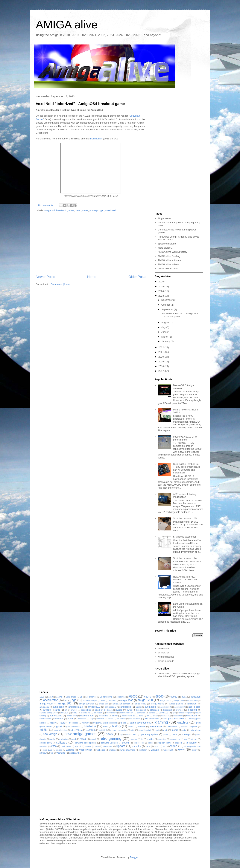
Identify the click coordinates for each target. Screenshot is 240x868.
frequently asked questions (105, 723)
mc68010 (103, 730)
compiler (141, 713)
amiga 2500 (179, 700)
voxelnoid (111, 210)
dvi (148, 716)
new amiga (50, 734)
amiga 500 (64, 703)
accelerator (50, 700)
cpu (174, 713)
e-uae (155, 716)
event (71, 719)
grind (59, 726)
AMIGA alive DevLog (169, 256)
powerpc (94, 210)
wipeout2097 (169, 750)
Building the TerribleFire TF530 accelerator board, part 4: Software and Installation (187, 468)
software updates (109, 743)
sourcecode (139, 743)
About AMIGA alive (168, 268)
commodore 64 (127, 713)
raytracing (64, 739)
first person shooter (174, 719)
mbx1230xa (76, 730)
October (166, 305)
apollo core (195, 707)
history (117, 726)
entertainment (45, 719)
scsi (186, 739)
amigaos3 (58, 707)
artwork (74, 710)
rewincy (134, 739)
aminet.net (163, 653)
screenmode (175, 739)
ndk (184, 730)
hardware (90, 726)
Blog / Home (164, 218)
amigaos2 (44, 707)
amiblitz (113, 700)
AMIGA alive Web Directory (172, 252)
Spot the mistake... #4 (185, 558)
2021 (161, 352)
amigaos (192, 704)
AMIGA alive (67, 25)
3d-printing (121, 697)
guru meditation (73, 727)
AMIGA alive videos (168, 264)
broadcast (168, 710)
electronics (178, 716)
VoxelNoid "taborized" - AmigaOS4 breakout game (80, 104)
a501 (184, 697)
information (156, 726)
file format (121, 719)
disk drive (103, 716)
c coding (192, 710)
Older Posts (137, 277)
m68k (43, 730)
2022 (161, 347)
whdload (113, 750)
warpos (59, 750)
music (175, 730)
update (121, 746)
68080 (174, 697)
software (62, 742)
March (165, 337)
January (166, 341)
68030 (133, 697)
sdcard (194, 739)
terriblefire (191, 743)
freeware (86, 723)
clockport (98, 713)
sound (125, 743)
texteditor (44, 746)
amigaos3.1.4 (76, 707)
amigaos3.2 (94, 707)
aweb (130, 710)
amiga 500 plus (87, 704)
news (109, 734)
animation (151, 707)
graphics (183, 722)
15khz (59, 697)
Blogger (134, 857)
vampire (137, 746)
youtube (61, 753)
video (174, 746)
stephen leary (164, 743)
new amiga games (80, 734)
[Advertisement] (91, 244)
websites (101, 750)
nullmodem (131, 734)
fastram (100, 719)
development (87, 716)
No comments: (46, 205)
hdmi (106, 726)
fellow (111, 719)
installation (172, 726)
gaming (162, 722)
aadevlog (196, 697)
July (164, 327)
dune (141, 716)
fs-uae (123, 723)
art (66, 710)
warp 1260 (47, 750)
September (168, 309)
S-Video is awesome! (184, 537)
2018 (161, 366)
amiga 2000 (165, 700)
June (164, 332)
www (181, 750)
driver (115, 716)
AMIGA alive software (169, 260)
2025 (161, 286)
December (167, 300)
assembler (86, 710)
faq (91, 719)
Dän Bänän (96, 139)
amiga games (176, 704)
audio (119, 710)
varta (148, 746)
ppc (102, 210)
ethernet (59, 719)
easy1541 (166, 716)
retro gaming (110, 738)
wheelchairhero (128, 750)
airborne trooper (90, 700)
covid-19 (164, 713)
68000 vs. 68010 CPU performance (185, 438)
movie (157, 730)
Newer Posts (45, 277)
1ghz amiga (71, 697)
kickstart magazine (189, 727)
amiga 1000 (127, 700)
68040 (148, 697)
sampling (162, 739)
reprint (93, 739)
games (71, 210)
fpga (62, 723)
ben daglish (141, 710)
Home (92, 277)
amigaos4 (50, 210)
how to (131, 727)
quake (52, 739)
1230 (42, 697)
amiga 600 (104, 704)
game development (140, 723)
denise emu (72, 716)
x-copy (195, 750)
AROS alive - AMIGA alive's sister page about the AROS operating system (179, 675)
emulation (192, 716)
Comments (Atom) (61, 284)
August (165, 323)
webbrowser (85, 750)
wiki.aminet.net (166, 657)
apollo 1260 (180, 707)
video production (192, 746)
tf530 (54, 746)
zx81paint (74, 753)
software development (86, 743)
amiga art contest (121, 704)
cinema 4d (86, 713)
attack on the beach (104, 710)
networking (195, 730)
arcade (47, 710)
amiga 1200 (145, 700)
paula (175, 734)
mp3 (165, 730)
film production (152, 719)
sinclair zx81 (46, 743)
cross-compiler (186, 713)
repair (83, 739)
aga (74, 700)
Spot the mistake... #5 (185, 518)
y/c (52, 753)
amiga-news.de (166, 661)
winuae (155, 750)
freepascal (74, 723)
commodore (111, 713)
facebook (82, 719)
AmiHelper (163, 648)
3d (81, 697)
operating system (149, 734)
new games (82, 210)
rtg (142, 739)
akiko (103, 700)
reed (74, 739)
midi (132, 730)
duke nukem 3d (128, 716)
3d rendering (106, 697)
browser (180, 710)
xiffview (43, 753)
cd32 (75, 713)
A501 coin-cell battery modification (185, 496)
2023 (161, 296)
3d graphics (91, 697)
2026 (161, 282)
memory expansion (119, 730)
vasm (157, 746)
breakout (61, 210)
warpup (70, 750)
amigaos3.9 (110, 707)
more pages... (165, 248)
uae (97, 746)
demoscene (56, 716)
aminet (138, 707)
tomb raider (66, 746)
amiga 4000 (46, 704)
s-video (151, 739)
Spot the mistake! (167, 244)
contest (152, 713)
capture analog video (49, 713)
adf (66, 700)
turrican (88, 746)
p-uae (166, 734)
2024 (161, 291)
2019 (161, 362)
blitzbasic (155, 710)
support (179, 743)
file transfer (135, 719)
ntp (121, 734)
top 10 (78, 746)
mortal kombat (145, 730)
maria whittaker (60, 730)
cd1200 (65, 713)
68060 (159, 697)
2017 (161, 371)
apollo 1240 (166, 707)
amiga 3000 (193, 700)
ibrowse (142, 726)
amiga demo (158, 704)
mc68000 (90, 730)
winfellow (143, 750)
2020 (161, 357)
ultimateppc (108, 746)
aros (58, 710)
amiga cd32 (140, 704)
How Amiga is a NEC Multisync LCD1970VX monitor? (185, 580)
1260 (50, 697)
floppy (53, 723)
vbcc (165, 746)
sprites (151, 743)
